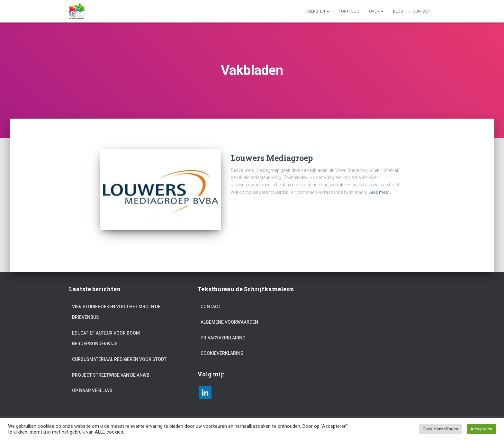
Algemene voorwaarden (229, 314)
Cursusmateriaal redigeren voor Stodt (119, 351)
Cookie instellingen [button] (440, 429)
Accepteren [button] (481, 429)
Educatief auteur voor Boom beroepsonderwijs (106, 330)
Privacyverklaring (223, 329)
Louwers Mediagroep (272, 158)
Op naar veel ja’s (92, 382)
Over (376, 11)
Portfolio (349, 11)
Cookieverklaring (222, 345)
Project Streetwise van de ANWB (111, 367)
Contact (422, 11)
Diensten (318, 11)
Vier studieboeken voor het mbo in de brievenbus (116, 304)
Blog (398, 11)
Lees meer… (380, 192)
